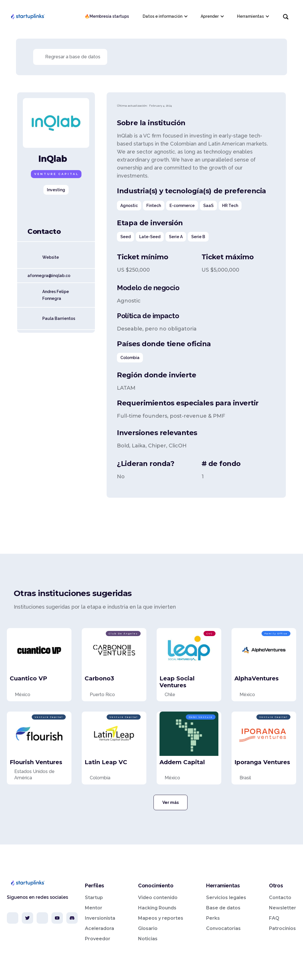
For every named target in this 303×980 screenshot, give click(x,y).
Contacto (280, 898)
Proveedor (98, 939)
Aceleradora (99, 928)
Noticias (148, 939)
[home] (27, 16)
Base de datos (223, 908)
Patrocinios (282, 928)
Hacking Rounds (157, 908)
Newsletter (283, 908)
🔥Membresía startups (107, 16)
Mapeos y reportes (161, 918)
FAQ (274, 918)
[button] (165, 16)
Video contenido (158, 898)
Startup (94, 898)
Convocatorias (223, 928)
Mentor (94, 908)
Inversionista (100, 918)
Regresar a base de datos (73, 57)
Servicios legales (226, 898)
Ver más (171, 802)
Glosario (148, 928)
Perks (213, 918)
